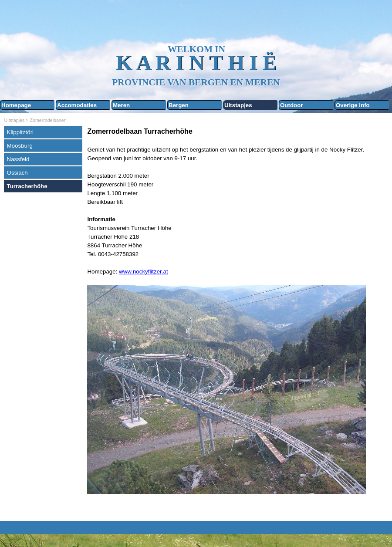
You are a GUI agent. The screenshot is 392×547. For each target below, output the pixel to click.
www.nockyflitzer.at (144, 272)
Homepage (16, 105)
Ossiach (17, 173)
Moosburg (20, 146)
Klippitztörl (20, 132)
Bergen (179, 105)
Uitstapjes (238, 105)
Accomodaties (77, 105)
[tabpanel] (237, 322)
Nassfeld (18, 159)
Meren (121, 105)
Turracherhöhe (27, 186)
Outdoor (292, 105)
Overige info (353, 105)
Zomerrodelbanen (48, 120)
